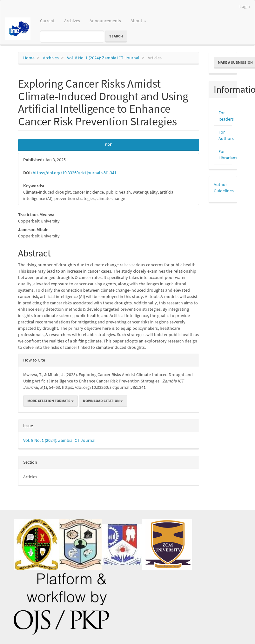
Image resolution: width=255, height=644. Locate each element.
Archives (72, 21)
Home (29, 58)
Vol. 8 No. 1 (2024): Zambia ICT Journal (103, 58)
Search (116, 36)
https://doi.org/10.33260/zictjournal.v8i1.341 (75, 173)
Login (245, 6)
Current (47, 21)
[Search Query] (72, 37)
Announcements (105, 21)
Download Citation (103, 401)
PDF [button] (108, 145)
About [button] (138, 21)
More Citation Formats (50, 401)
